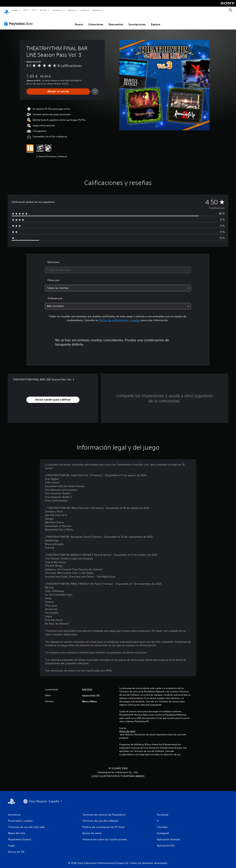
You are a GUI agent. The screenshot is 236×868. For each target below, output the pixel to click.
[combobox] (118, 266)
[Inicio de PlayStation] (6, 10)
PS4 (34, 10)
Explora (156, 21)
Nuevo (79, 21)
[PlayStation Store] (19, 20)
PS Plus (44, 10)
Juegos (15, 10)
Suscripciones (137, 21)
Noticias (72, 10)
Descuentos (116, 21)
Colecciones (96, 21)
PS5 (25, 10)
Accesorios (57, 10)
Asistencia (97, 10)
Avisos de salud (127, 728)
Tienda (84, 10)
